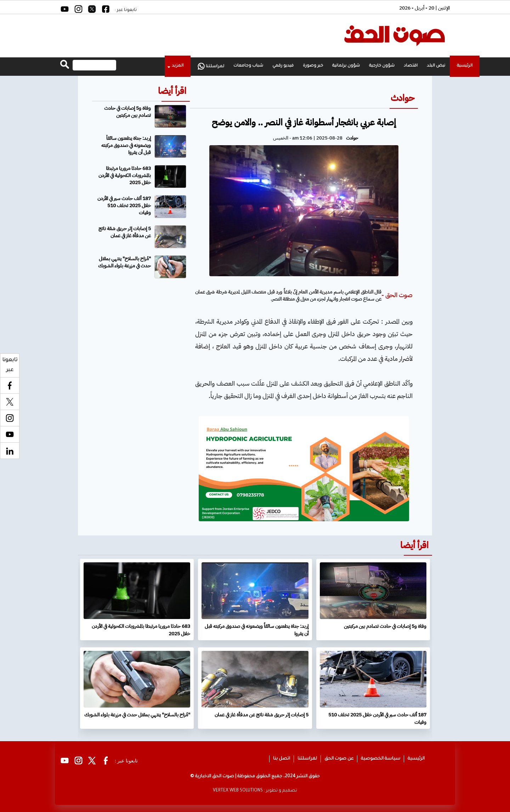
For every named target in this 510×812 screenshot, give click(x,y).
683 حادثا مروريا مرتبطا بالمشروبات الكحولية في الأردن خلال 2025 (125, 175)
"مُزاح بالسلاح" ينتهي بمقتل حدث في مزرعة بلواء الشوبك (124, 262)
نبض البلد (436, 66)
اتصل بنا (282, 759)
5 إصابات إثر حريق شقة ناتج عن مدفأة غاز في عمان (125, 232)
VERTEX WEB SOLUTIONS (238, 791)
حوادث (403, 98)
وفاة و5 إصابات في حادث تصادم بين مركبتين (127, 112)
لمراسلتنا (211, 66)
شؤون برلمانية (346, 66)
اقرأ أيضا (172, 91)
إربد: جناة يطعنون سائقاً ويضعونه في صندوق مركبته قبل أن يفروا (126, 145)
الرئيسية (465, 66)
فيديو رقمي (283, 66)
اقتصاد (411, 66)
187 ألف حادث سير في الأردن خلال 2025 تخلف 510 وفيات (124, 206)
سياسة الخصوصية (381, 759)
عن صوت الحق (339, 759)
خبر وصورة (313, 66)
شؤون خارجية (382, 66)
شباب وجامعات (248, 66)
